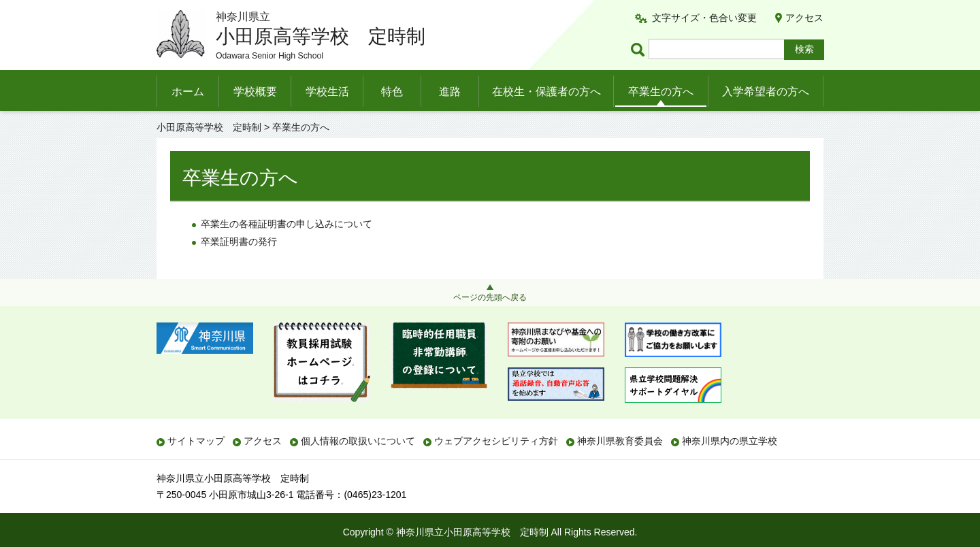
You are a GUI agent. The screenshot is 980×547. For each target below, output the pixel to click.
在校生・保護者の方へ (546, 92)
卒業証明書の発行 (239, 242)
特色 (392, 92)
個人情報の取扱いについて (358, 441)
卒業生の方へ (661, 92)
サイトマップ (196, 441)
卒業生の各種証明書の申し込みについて (287, 224)
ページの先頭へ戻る (490, 297)
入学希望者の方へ (766, 92)
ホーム (188, 92)
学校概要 (255, 92)
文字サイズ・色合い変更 (704, 18)
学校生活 (327, 92)
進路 (450, 92)
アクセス (804, 18)
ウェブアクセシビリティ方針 (496, 441)
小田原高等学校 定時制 (209, 127)
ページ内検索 (640, 49)
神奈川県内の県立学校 (730, 441)
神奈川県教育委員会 (620, 441)
